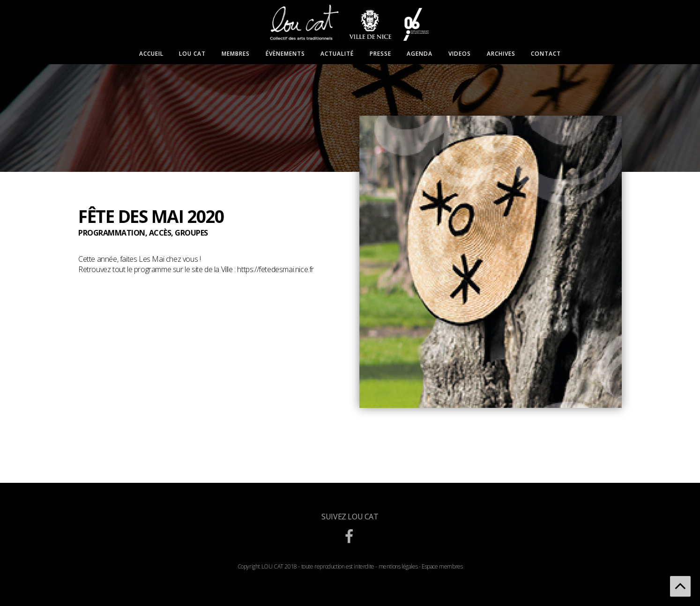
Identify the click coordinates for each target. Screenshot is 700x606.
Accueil (151, 54)
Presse (380, 54)
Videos (460, 54)
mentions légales (398, 566)
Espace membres (442, 566)
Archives (501, 54)
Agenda (420, 54)
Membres (236, 54)
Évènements (285, 54)
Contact (546, 54)
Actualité (337, 54)
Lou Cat (192, 54)
